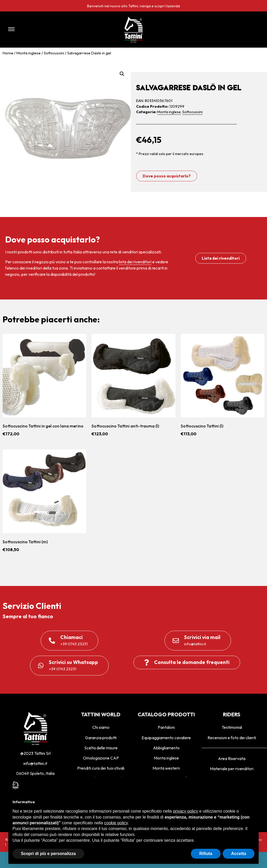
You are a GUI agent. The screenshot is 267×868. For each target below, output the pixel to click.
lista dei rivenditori (135, 262)
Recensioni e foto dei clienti (232, 738)
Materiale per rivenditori (232, 769)
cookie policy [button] (116, 823)
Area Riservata (232, 758)
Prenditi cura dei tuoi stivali (101, 768)
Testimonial (232, 727)
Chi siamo (101, 727)
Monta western (166, 768)
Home (8, 53)
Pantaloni (166, 727)
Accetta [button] (239, 854)
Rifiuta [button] (206, 854)
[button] (55, 30)
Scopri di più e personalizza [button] (48, 854)
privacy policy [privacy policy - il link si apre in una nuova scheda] (185, 811)
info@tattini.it (35, 763)
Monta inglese (29, 53)
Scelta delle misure (101, 748)
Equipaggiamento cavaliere (166, 738)
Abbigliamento (166, 748)
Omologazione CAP (101, 758)
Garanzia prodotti (101, 738)
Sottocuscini (54, 53)
